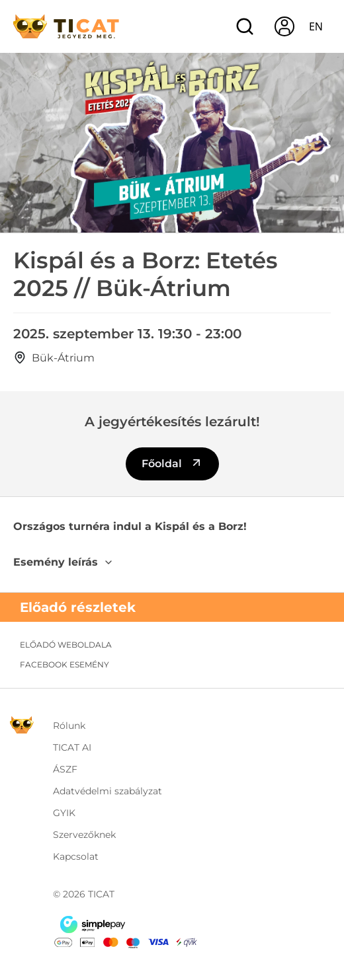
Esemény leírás (64, 562)
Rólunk (69, 726)
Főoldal (172, 463)
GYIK (64, 813)
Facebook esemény (64, 664)
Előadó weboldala (66, 645)
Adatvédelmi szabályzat (107, 791)
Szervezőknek (84, 835)
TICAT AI (72, 747)
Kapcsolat (76, 856)
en (316, 26)
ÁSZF (65, 769)
